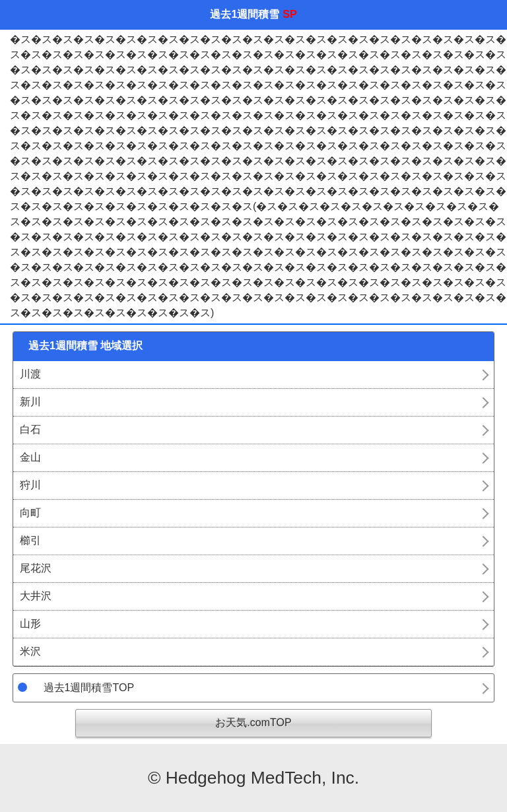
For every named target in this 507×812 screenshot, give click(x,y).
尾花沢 (36, 568)
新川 (30, 402)
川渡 (30, 374)
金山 (30, 457)
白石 (30, 429)
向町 (30, 513)
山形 (30, 624)
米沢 (30, 651)
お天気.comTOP (253, 723)
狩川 (30, 485)
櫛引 (30, 540)
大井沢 (36, 596)
